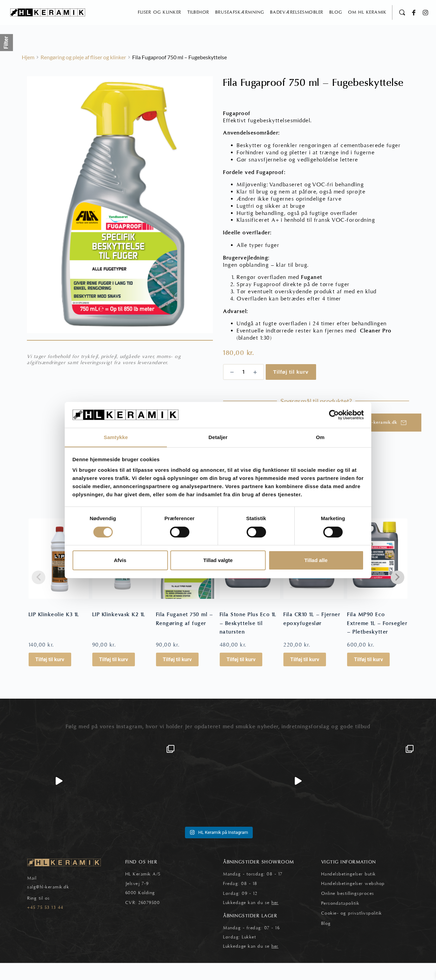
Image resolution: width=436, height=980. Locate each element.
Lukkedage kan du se (251, 920)
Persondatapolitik (340, 920)
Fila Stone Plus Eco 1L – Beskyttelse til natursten (248, 640)
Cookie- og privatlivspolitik (352, 930)
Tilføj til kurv (291, 389)
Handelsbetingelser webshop (353, 901)
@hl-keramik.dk (53, 904)
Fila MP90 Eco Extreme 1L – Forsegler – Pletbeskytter (377, 640)
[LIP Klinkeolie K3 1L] (59, 576)
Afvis (120, 561)
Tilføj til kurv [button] (50, 676)
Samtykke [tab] (116, 437)
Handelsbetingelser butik (349, 891)
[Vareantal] (244, 389)
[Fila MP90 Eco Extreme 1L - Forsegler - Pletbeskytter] (377, 576)
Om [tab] (320, 437)
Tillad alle (316, 561)
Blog (326, 940)
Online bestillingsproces (348, 911)
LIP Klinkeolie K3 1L (54, 632)
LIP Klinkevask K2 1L (119, 632)
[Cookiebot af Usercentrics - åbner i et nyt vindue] (334, 415)
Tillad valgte (218, 561)
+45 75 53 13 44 (45, 924)
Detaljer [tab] (218, 437)
